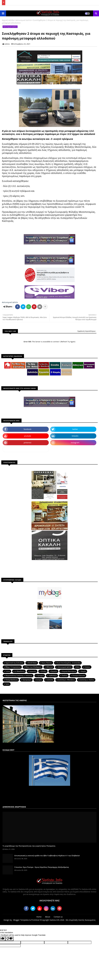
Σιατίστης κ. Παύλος (87, 680)
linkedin (75, 436)
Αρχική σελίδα (8, 20)
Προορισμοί (27, 680)
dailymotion (26, 449)
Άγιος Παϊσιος (47, 663)
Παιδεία (64, 676)
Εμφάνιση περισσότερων (86, 331)
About (48, 917)
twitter (75, 429)
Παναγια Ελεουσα (79, 676)
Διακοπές (33, 671)
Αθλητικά (49, 667)
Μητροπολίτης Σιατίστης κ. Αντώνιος (19, 676)
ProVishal (35, 920)
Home (39, 917)
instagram (75, 443)
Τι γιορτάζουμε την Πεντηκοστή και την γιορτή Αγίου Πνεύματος (29, 846)
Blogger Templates (21, 920)
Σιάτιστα (50, 680)
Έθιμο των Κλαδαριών (33, 667)
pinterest (28, 443)
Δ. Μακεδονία (20, 671)
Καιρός (83, 671)
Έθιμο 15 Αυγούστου (13, 667)
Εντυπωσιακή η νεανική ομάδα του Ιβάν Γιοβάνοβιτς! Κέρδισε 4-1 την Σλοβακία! (47, 856)
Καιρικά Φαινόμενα (69, 671)
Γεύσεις (87, 667)
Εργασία (54, 671)
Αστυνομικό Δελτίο (24, 20)
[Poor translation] (9, 939)
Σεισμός (39, 680)
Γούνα (8, 671)
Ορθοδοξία (53, 676)
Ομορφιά (40, 676)
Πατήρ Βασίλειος (12, 680)
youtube (27, 436)
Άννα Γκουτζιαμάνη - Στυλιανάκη (69, 663)
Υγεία (7, 684)
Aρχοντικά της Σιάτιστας (14, 663)
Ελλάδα (44, 671)
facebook (28, 429)
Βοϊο (78, 667)
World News (32, 663)
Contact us (58, 917)
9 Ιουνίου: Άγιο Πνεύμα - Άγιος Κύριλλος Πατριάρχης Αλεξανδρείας (42, 867)
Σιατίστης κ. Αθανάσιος (66, 680)
